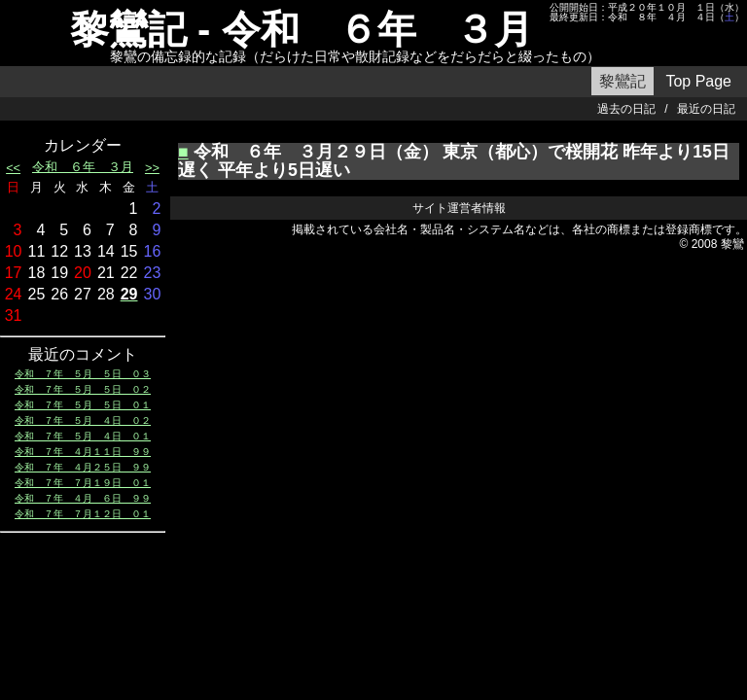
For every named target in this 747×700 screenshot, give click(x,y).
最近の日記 (706, 109)
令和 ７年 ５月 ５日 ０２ (83, 389)
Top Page (698, 81)
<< (13, 168)
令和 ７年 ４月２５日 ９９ (83, 467)
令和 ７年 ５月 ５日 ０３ (83, 374)
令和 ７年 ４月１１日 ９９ (83, 452)
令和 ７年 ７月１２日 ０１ (83, 514)
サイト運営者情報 (459, 208)
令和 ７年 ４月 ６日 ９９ (83, 498)
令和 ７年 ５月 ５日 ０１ (83, 405)
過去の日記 (626, 109)
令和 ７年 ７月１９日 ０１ (83, 483)
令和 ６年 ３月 (83, 167)
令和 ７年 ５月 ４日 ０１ (83, 436)
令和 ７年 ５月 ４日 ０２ (83, 420)
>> (152, 168)
